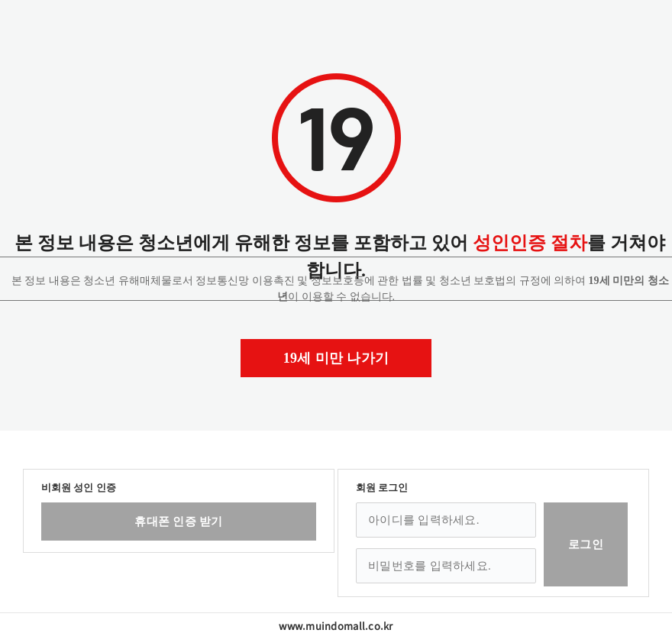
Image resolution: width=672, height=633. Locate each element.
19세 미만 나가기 (336, 358)
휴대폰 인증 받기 (178, 522)
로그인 (586, 544)
